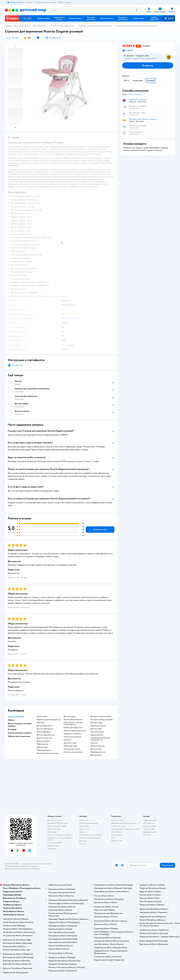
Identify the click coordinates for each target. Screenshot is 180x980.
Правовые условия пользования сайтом (37, 864)
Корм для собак (149, 829)
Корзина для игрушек (98, 726)
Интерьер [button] (12, 729)
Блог (113, 838)
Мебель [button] (11, 720)
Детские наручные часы (46, 735)
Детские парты (42, 747)
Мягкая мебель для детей (73, 720)
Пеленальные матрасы (72, 749)
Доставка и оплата (54, 820)
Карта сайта (52, 849)
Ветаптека (147, 835)
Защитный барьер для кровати (75, 731)
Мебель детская (43, 744)
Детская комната (21, 26)
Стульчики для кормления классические (95, 26)
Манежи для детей (70, 746)
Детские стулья (69, 717)
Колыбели (67, 740)
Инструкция (17, 365)
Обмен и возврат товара (57, 826)
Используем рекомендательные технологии (21, 866)
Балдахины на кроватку (72, 734)
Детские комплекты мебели (101, 717)
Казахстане (27, 869)
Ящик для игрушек (97, 732)
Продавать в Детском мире (58, 823)
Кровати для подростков (73, 728)
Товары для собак (150, 826)
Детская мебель (40, 26)
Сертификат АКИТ (55, 843)
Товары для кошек (150, 820)
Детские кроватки (44, 741)
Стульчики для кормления (62, 26)
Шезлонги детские (97, 746)
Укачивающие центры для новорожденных (100, 739)
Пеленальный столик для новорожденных (73, 724)
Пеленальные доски (44, 750)
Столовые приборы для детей (102, 720)
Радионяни (41, 723)
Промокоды (52, 832)
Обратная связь (53, 846)
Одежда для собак (150, 832)
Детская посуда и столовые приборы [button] (20, 725)
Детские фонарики (44, 732)
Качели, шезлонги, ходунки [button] (20, 733)
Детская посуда (96, 723)
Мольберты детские (98, 752)
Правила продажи (54, 829)
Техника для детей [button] (16, 717)
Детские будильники (45, 726)
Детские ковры (96, 729)
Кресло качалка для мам (73, 737)
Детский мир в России (13, 869)
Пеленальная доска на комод (47, 753)
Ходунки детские (97, 735)
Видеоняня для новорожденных (49, 720)
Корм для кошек (149, 823)
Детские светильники (45, 729)
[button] (169, 18)
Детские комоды (70, 743)
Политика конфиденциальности (60, 835)
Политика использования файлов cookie (60, 839)
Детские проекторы (44, 738)
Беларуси (36, 869)
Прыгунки (94, 743)
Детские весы (42, 717)
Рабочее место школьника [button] (19, 736)
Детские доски (96, 755)
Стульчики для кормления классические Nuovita (136, 26)
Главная (8, 26)
